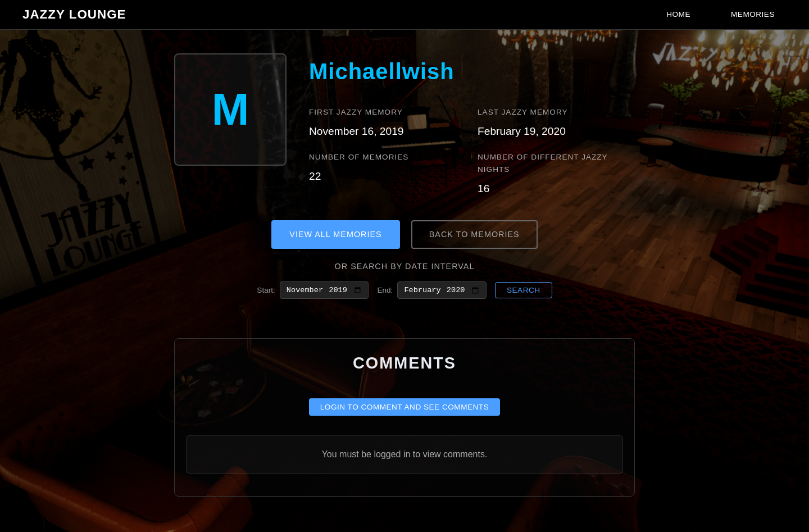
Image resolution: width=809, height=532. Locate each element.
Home (678, 14)
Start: (266, 291)
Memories (753, 14)
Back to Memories (474, 234)
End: (385, 291)
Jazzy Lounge (74, 14)
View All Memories (335, 234)
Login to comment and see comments (405, 409)
